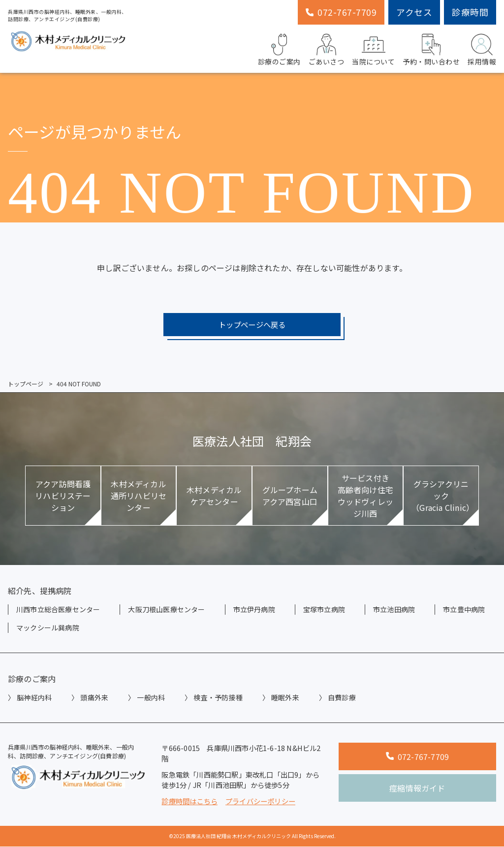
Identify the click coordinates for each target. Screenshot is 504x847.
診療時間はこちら (189, 801)
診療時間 (470, 12)
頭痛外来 (94, 698)
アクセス (414, 12)
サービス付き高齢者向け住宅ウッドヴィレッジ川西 (365, 496)
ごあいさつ (327, 49)
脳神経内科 (34, 698)
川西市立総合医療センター (58, 610)
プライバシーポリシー (260, 801)
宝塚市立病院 (324, 610)
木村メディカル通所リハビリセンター (139, 496)
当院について (373, 49)
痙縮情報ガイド (417, 788)
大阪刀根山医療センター (166, 610)
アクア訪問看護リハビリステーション (63, 496)
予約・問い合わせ (431, 49)
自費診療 (342, 698)
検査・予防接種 (218, 698)
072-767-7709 (341, 12)
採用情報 (482, 49)
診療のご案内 (279, 49)
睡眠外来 (285, 698)
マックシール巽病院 (48, 628)
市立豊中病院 (464, 610)
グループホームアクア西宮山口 (290, 496)
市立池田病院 (394, 610)
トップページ (26, 384)
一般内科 (151, 698)
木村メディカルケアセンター (214, 496)
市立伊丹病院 (254, 610)
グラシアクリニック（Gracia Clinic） (443, 496)
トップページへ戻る (252, 325)
